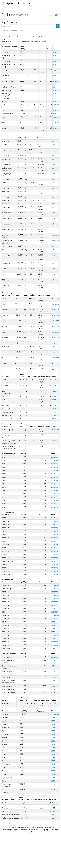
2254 (53, 145)
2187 (54, 803)
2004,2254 (57, 70)
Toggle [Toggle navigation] (54, 15)
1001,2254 (55, 430)
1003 (55, 52)
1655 (55, 110)
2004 (53, 363)
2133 (54, 415)
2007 (54, 815)
